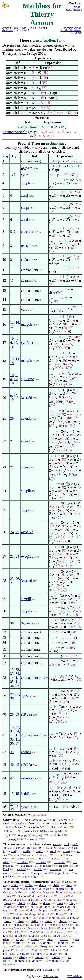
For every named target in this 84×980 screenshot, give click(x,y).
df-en (44, 936)
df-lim (34, 921)
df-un (44, 900)
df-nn (46, 943)
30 (12, 623)
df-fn (17, 925)
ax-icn (54, 858)
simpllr (26, 491)
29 (12, 694)
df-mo (32, 889)
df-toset (54, 950)
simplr (26, 183)
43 (12, 778)
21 (12, 441)
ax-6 (53, 848)
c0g (59, 831)
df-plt (39, 950)
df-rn (29, 918)
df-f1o (66, 925)
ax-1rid (38, 869)
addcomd (28, 232)
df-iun (34, 907)
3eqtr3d (27, 398)
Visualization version (71, 30)
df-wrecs (62, 932)
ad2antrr (27, 260)
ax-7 (65, 848)
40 (12, 765)
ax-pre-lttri (41, 873)
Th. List (41, 28)
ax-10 (26, 851)
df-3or (15, 885)
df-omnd (20, 961)
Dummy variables (18, 147)
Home (16, 28)
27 (12, 583)
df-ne (46, 892)
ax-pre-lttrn (61, 873)
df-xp (32, 914)
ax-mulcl (41, 862)
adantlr (26, 441)
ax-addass (26, 866)
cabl (58, 835)
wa (36, 820)
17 (15, 396)
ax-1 (67, 844)
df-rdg (18, 936)
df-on (21, 921)
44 (15, 805)
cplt (8, 835)
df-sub (16, 943)
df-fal (56, 885)
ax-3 (6, 848)
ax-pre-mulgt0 (30, 876)
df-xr (50, 939)
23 (12, 579)
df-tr (17, 910)
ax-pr (46, 855)
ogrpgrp (27, 168)
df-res (42, 918)
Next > (78, 7)
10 (12, 339)
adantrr (26, 752)
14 (17, 322)
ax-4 (29, 848)
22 (12, 467)
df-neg (32, 943)
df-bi (53, 882)
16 (12, 347)
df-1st (17, 932)
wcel (6, 823)
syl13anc (27, 343)
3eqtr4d (27, 581)
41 (12, 752)
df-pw (47, 903)
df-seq (43, 946)
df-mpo (62, 928)
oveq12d (27, 532)
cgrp (25, 835)
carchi (35, 839)
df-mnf (35, 939)
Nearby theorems (74, 10)
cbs (12, 831)
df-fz (29, 946)
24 (12, 532)
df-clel (18, 892)
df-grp (53, 954)
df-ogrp (37, 961)
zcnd (24, 195)
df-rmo (22, 896)
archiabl (47, 970)
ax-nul (17, 855)
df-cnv (59, 914)
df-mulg (39, 957)
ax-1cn (39, 858)
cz (67, 827)
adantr (26, 467)
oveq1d (26, 246)
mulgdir (27, 324)
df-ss (69, 900)
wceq (64, 820)
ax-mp (57, 844)
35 (12, 682)
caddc (52, 827)
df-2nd (31, 932)
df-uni (20, 907)
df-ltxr (64, 939)
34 (17, 674)
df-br (47, 907)
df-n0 (60, 943)
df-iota (63, 921)
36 (12, 686)
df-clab (60, 889)
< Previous (74, 3)
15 (12, 326)
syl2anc (27, 696)
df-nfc (32, 892)
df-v (62, 896)
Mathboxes (7, 30)
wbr (65, 823)
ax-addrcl (23, 862)
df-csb (17, 900)
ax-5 (41, 848)
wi (27, 820)
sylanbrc (27, 807)
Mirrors (5, 28)
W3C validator (74, 976)
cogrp (13, 839)
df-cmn (56, 957)
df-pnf (20, 939)
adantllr (27, 418)
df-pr (72, 903)
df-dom (58, 936)
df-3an (29, 885)
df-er (31, 936)
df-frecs (46, 932)
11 (12, 280)
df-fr (6, 914)
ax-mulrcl (60, 862)
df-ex (69, 885)
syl (23, 175)
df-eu (46, 889)
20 (12, 418)
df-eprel (43, 910)
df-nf (7, 889)
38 (12, 698)
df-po (58, 910)
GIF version (76, 33)
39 (17, 714)
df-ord (8, 921)
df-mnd (37, 954)
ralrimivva (29, 778)
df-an (65, 882)
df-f (28, 925)
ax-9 (14, 851)
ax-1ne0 (22, 869)
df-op (7, 907)
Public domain (51, 976)
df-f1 (40, 925)
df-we (19, 914)
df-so (70, 910)
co (37, 827)
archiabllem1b (31, 678)
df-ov (31, 928)
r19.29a (26, 714)
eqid (24, 309)
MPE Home (28, 28)
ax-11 (40, 851)
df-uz (15, 946)
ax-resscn (22, 858)
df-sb (19, 889)
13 (12, 322)
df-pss (7, 903)
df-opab (61, 907)
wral (19, 823)
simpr (25, 207)
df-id (29, 910)
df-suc (48, 921)
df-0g (58, 946)
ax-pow (32, 855)
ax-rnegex (56, 869)
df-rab (50, 896)
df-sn (60, 903)
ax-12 (53, 851)
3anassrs (27, 623)
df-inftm (54, 961)
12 (15, 343)
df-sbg (23, 957)
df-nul (21, 903)
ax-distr (64, 866)
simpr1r (27, 611)
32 (17, 670)
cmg (39, 835)
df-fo (53, 925)
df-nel (59, 892)
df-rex (7, 896)
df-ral (72, 892)
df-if (34, 903)
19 (12, 400)
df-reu (36, 896)
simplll (26, 599)
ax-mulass (46, 866)
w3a (49, 820)
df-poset (23, 950)
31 (17, 694)
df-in (57, 900)
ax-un (59, 855)
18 (12, 383)
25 (17, 532)
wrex (33, 823)
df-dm (16, 918)
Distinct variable (15, 132)
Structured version (72, 28)
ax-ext (66, 851)
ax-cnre (22, 873)
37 (17, 686)
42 (17, 765)
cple (45, 831)
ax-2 (75, 844)
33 (12, 674)
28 (12, 714)
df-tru (43, 885)
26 (17, 579)
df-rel (46, 914)
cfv (7, 827)
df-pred (71, 918)
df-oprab (46, 928)
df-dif (31, 900)
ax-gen (16, 848)
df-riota (17, 928)
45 (12, 809)
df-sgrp (21, 954)
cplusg (28, 831)
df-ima (56, 918)
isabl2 (25, 794)
